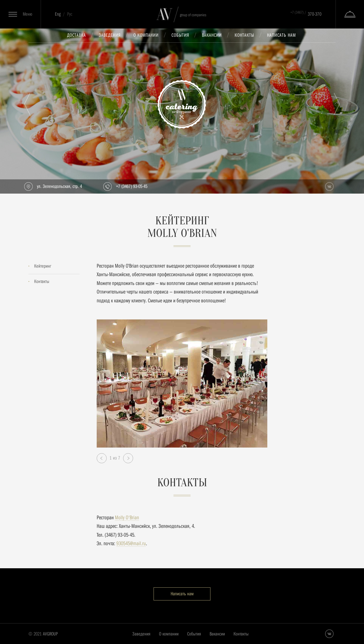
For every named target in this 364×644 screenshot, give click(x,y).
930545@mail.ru (131, 543)
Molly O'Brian (127, 517)
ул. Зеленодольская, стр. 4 (59, 186)
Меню (27, 14)
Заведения (110, 35)
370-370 (306, 13)
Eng (58, 14)
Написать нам (281, 35)
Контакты (244, 35)
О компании (146, 35)
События (180, 35)
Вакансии (212, 35)
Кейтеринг (43, 266)
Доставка (76, 35)
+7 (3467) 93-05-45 (132, 186)
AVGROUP (50, 634)
